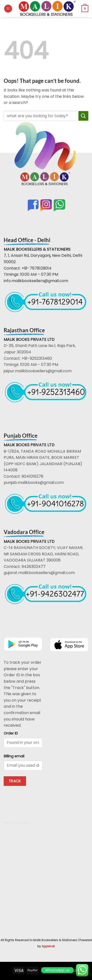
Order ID (11, 733)
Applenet (48, 946)
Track (15, 781)
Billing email (14, 756)
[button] (8, 9)
